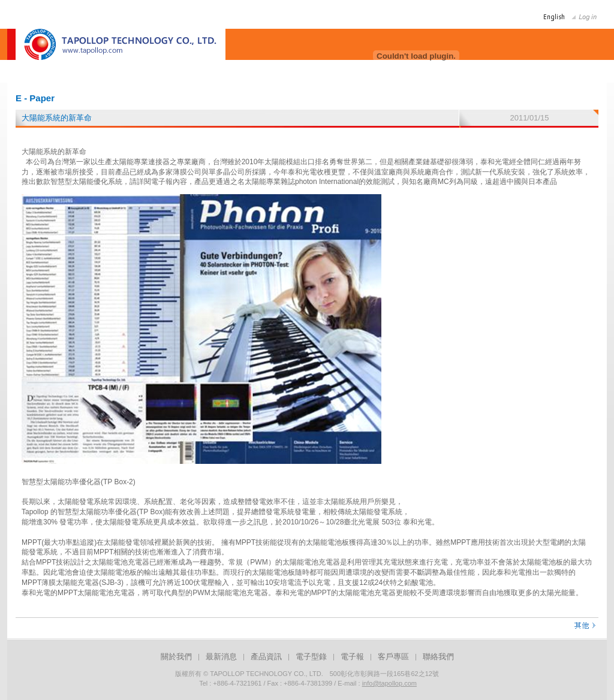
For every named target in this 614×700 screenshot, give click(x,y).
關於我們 (176, 657)
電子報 (352, 657)
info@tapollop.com (389, 683)
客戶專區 (393, 657)
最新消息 (221, 657)
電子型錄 (311, 657)
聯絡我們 (438, 657)
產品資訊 (266, 657)
